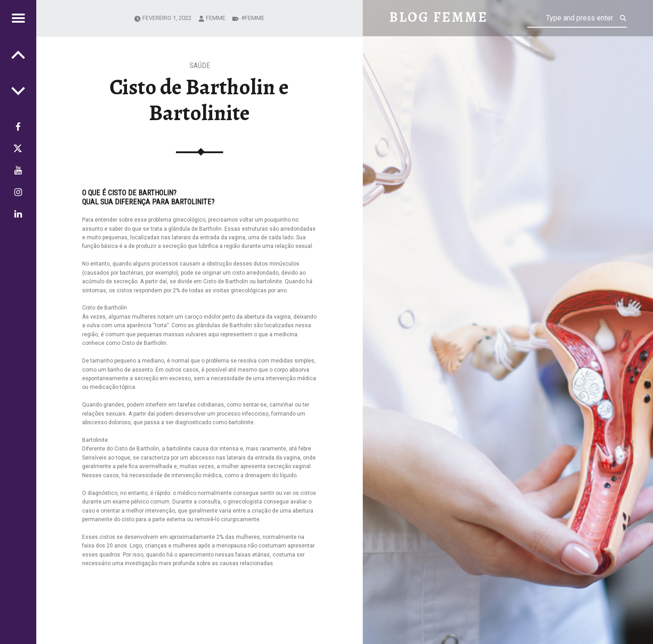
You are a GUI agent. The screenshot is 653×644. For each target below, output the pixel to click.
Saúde (200, 65)
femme (216, 18)
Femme (255, 18)
